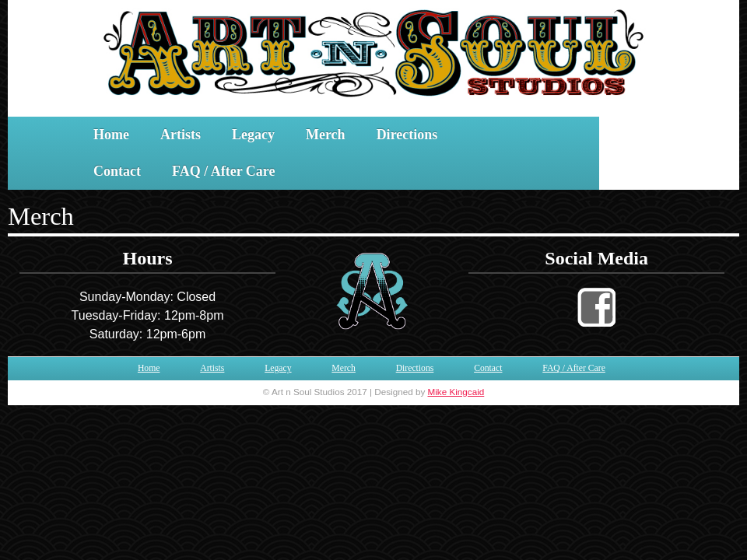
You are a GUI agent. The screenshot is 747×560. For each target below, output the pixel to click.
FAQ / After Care (223, 171)
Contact (117, 171)
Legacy (253, 135)
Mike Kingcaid (456, 392)
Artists (181, 135)
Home (111, 135)
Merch (326, 135)
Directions (407, 135)
